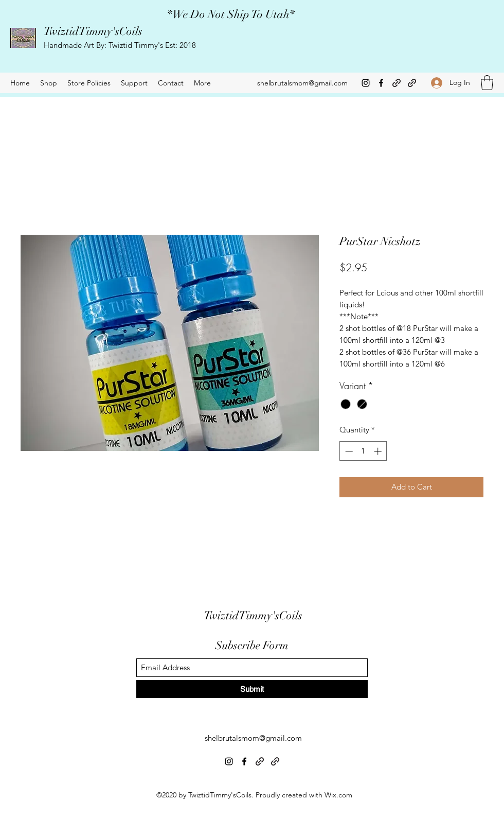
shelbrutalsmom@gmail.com (302, 83)
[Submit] (252, 689)
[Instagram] (366, 83)
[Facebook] (381, 83)
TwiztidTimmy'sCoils (93, 31)
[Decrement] (348, 451)
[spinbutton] (363, 451)
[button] (487, 83)
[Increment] (379, 451)
